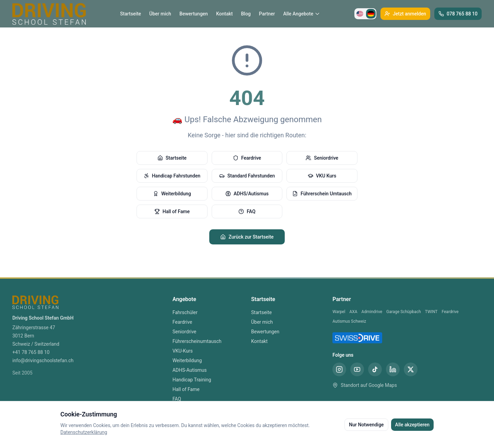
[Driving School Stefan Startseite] (49, 14)
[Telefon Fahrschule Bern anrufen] (458, 14)
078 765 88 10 (458, 14)
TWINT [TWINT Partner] (431, 312)
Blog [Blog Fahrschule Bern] (246, 14)
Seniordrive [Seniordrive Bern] (185, 332)
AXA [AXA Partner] (353, 312)
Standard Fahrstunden (247, 176)
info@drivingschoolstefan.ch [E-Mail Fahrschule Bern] (43, 360)
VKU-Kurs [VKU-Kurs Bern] (183, 351)
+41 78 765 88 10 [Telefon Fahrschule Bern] (31, 352)
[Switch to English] (360, 14)
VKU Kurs (322, 176)
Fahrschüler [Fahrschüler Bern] (185, 312)
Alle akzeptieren (412, 425)
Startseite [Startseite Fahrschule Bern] (131, 14)
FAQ (247, 211)
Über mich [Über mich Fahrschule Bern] (160, 14)
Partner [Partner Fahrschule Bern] (267, 14)
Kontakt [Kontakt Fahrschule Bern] (225, 14)
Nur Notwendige (366, 425)
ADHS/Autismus (247, 194)
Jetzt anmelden (405, 14)
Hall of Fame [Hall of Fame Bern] (186, 389)
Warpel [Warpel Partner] (339, 312)
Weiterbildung (172, 194)
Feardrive (247, 158)
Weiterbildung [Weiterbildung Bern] (187, 360)
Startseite (172, 158)
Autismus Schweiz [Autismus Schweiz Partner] (349, 321)
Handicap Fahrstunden (172, 176)
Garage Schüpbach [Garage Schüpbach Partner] (404, 312)
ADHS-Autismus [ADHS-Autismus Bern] (190, 370)
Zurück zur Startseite (247, 237)
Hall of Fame (172, 211)
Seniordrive (322, 158)
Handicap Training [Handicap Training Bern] (192, 380)
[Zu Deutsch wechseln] (371, 14)
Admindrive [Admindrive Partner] (372, 312)
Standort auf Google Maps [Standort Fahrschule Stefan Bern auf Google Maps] (365, 385)
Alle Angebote (302, 14)
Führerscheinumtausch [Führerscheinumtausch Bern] (197, 341)
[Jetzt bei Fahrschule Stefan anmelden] (405, 14)
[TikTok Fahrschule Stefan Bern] (375, 369)
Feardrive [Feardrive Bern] (182, 322)
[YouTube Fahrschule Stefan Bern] (357, 369)
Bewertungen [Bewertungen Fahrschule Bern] (194, 14)
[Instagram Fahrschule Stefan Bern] (339, 369)
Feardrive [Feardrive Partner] (450, 312)
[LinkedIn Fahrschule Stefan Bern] (393, 369)
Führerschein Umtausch (322, 194)
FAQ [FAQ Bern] (177, 399)
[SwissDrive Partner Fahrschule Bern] (357, 338)
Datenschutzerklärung (84, 432)
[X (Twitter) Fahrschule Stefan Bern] (411, 369)
